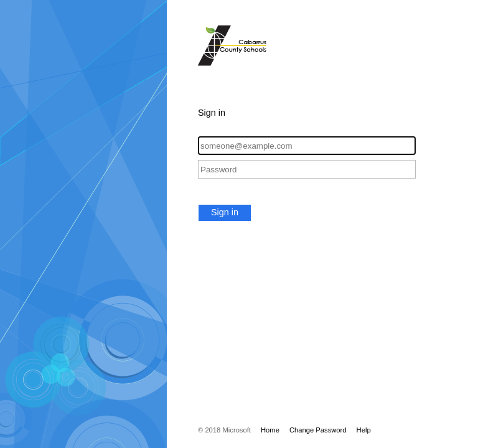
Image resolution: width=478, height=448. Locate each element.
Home (270, 430)
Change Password (318, 430)
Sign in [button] (225, 212)
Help (364, 430)
